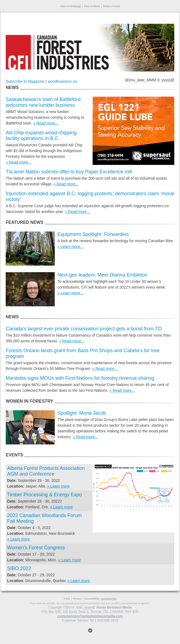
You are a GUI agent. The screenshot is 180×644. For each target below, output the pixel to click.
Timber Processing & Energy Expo (44, 495)
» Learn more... (70, 247)
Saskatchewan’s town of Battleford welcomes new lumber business (43, 102)
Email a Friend (112, 6)
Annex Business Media (114, 607)
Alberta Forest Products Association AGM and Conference (46, 471)
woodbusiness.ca (62, 81)
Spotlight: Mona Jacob (82, 413)
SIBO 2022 (19, 568)
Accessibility (92, 599)
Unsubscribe (109, 599)
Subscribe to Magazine (25, 81)
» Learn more (58, 486)
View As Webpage (71, 6)
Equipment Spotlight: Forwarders (93, 234)
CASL (67, 599)
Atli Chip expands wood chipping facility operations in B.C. (41, 136)
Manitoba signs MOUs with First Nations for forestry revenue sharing (80, 378)
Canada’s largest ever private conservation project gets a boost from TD (84, 329)
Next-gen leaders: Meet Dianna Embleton (102, 275)
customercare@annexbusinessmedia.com (90, 616)
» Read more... (46, 123)
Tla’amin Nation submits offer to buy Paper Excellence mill (69, 172)
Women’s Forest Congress (36, 548)
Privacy (77, 599)
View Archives (92, 6)
